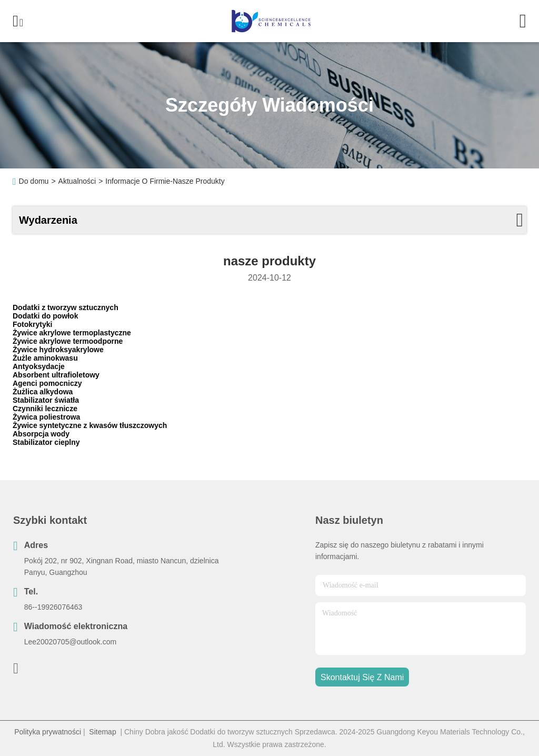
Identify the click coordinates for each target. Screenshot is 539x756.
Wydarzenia (48, 220)
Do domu (34, 181)
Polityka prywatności (48, 732)
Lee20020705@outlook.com (70, 642)
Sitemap (102, 732)
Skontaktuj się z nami (362, 677)
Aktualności (77, 181)
